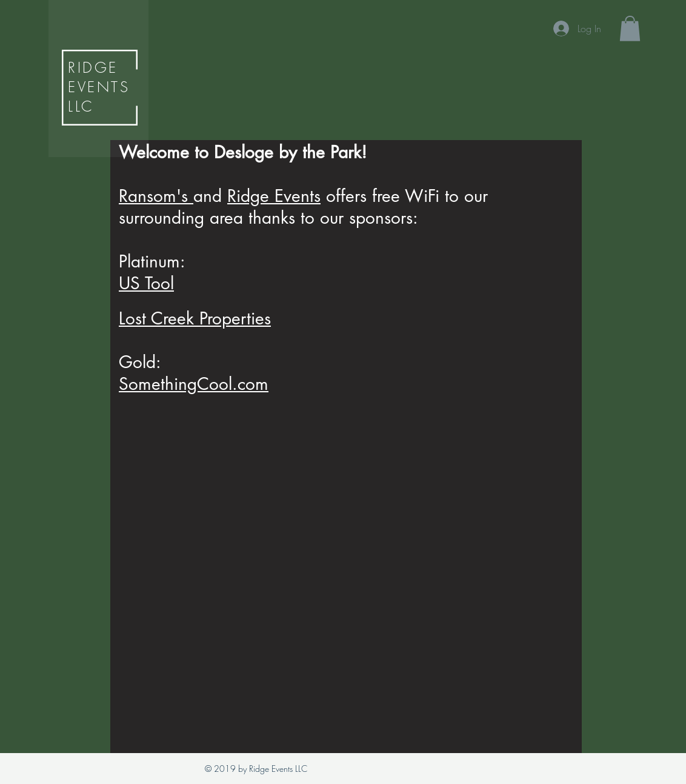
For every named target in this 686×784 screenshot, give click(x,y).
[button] (630, 28)
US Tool (146, 283)
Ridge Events (274, 196)
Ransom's (156, 196)
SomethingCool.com (194, 384)
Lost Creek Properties (195, 318)
